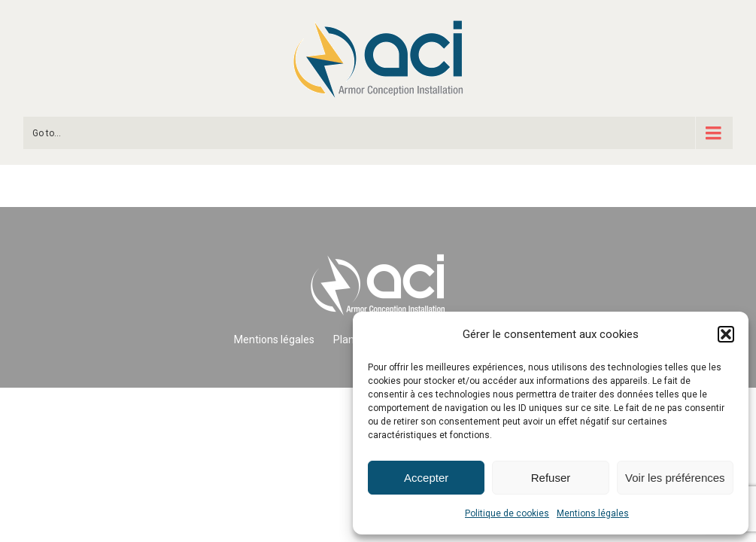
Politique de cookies (507, 513)
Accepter (426, 478)
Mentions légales (593, 513)
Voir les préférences (675, 478)
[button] (726, 334)
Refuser (551, 478)
